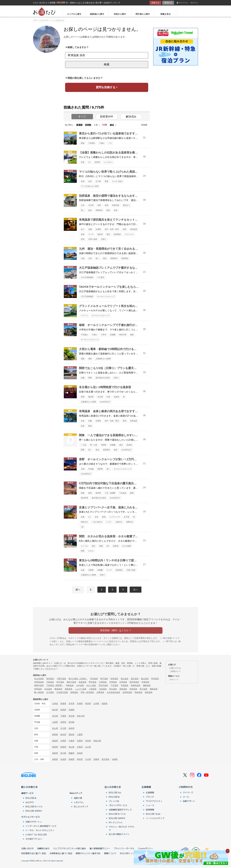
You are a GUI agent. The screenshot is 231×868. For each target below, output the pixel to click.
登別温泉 (50, 679)
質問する (168, 3)
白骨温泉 (103, 682)
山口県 (88, 747)
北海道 (55, 704)
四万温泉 (60, 682)
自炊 (116, 210)
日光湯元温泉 (62, 692)
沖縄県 (115, 759)
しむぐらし (79, 802)
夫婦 (83, 258)
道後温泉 (69, 689)
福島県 (105, 704)
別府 (99, 205)
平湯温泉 (124, 685)
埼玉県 (55, 716)
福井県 (72, 728)
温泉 (83, 234)
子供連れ (92, 143)
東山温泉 (124, 679)
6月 (108, 546)
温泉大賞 (78, 798)
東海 (83, 397)
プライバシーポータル (124, 848)
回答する (155, 3)
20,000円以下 (105, 402)
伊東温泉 (145, 682)
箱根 (132, 335)
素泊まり (127, 205)
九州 (83, 205)
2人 (90, 162)
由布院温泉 (127, 692)
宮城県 (80, 704)
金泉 (83, 426)
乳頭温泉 (94, 679)
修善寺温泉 (39, 685)
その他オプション (34, 839)
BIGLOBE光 (31, 798)
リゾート (84, 316)
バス (110, 143)
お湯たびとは (175, 668)
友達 (83, 162)
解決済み (131, 117)
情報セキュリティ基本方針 (88, 853)
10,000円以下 (126, 450)
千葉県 (63, 716)
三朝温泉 (93, 689)
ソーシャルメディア (155, 818)
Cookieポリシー (146, 848)
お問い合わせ (27, 848)
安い (83, 210)
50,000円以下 (115, 498)
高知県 (80, 753)
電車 (107, 181)
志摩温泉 (100, 692)
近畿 (90, 229)
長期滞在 (99, 210)
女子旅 (98, 181)
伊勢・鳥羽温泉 (87, 692)
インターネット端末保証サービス (41, 826)
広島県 (80, 747)
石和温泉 (123, 682)
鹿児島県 (105, 759)
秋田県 (88, 704)
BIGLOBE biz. (115, 792)
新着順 (79, 125)
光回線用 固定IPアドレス (120, 810)
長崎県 (72, 759)
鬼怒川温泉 (71, 682)
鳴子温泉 (104, 679)
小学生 (104, 335)
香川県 (63, 753)
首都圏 (113, 335)
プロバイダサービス (118, 805)
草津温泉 (155, 679)
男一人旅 (94, 445)
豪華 (132, 493)
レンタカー (108, 162)
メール (186, 797)
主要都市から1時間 (88, 402)
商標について (110, 853)
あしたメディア (81, 806)
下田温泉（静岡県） (55, 685)
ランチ (91, 234)
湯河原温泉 (134, 682)
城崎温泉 (147, 685)
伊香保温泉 (39, 682)
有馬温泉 (134, 229)
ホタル (91, 551)
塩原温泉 (82, 682)
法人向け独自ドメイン (119, 834)
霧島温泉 (154, 689)
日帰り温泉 (93, 239)
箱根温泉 (74, 692)
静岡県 (55, 735)
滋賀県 (55, 741)
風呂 (108, 234)
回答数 (88, 125)
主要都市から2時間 (103, 359)
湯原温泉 (123, 689)
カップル (84, 546)
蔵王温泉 (135, 679)
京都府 (63, 741)
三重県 (80, 735)
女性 (90, 181)
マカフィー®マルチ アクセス (121, 828)
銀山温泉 (145, 679)
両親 (83, 359)
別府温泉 (116, 205)
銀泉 (90, 426)
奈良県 (88, 741)
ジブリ (109, 522)
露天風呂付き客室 (103, 378)
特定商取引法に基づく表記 (34, 853)
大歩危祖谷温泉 (113, 692)
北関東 (104, 445)
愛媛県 (72, 753)
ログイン (194, 3)
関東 (83, 450)
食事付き (130, 522)
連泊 (121, 445)
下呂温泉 (123, 493)
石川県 (63, 728)
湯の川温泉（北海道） (78, 679)
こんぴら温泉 (81, 689)
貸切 (83, 239)
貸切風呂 (117, 234)
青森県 (63, 704)
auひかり (30, 802)
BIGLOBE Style (153, 814)
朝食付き (84, 522)
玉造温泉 (103, 689)
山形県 (96, 704)
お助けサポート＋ (34, 822)
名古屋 (100, 397)
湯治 (90, 210)
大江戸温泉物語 (87, 277)
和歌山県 (97, 741)
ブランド (150, 797)
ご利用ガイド (175, 671)
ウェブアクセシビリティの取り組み (70, 848)
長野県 (100, 469)
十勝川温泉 (61, 679)
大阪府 (72, 741)
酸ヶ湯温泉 (39, 692)
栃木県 (55, 710)
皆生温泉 (113, 689)
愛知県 (91, 397)
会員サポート (189, 801)
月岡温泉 (113, 682)
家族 (83, 143)
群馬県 (63, 710)
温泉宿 (97, 162)
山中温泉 (80, 685)
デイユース (129, 234)
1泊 (82, 527)
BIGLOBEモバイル (34, 806)
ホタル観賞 (127, 546)
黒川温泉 (143, 689)
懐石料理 (84, 498)
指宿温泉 (149, 692)
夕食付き (119, 522)
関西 (90, 378)
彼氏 (94, 546)
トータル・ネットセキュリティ (40, 830)
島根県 (63, 747)
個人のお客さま (29, 787)
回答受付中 (107, 117)
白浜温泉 (48, 689)
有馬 (124, 229)
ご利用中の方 (186, 787)
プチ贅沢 (101, 277)
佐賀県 (63, 759)
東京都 (72, 716)
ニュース (150, 805)
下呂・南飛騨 (110, 493)
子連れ (102, 143)
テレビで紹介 (117, 181)
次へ (136, 590)
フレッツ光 (114, 801)
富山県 (55, 728)
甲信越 (91, 469)
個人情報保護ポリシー (100, 848)
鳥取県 (55, 747)
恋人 (83, 229)
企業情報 (146, 787)
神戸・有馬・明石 (112, 229)
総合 (112, 125)
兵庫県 (98, 229)
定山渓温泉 (39, 679)
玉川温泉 (50, 692)
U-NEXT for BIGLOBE (36, 835)
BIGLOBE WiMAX (34, 811)
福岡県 (55, 759)
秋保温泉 (114, 679)
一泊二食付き (97, 522)
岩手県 (72, 704)
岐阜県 (98, 493)
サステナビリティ (154, 801)
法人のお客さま (113, 787)
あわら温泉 (91, 685)
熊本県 (80, 759)
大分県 (91, 205)
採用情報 (150, 810)
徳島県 (55, 753)
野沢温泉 (93, 682)
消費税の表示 (43, 848)
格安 (108, 210)
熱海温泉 (138, 692)
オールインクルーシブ (106, 296)
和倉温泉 (70, 685)
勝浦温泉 (58, 689)
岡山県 (72, 747)
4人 (90, 517)
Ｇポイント (174, 679)
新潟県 (72, 722)
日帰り (104, 239)
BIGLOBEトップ (127, 853)
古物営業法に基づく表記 (61, 853)
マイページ (182, 3)
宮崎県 (96, 759)
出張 (108, 397)
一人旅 (84, 445)
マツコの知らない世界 (90, 186)
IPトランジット (116, 822)
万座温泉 (50, 682)
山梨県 (55, 722)
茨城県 (72, 710)
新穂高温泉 (136, 685)
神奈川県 (123, 335)
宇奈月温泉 (103, 685)
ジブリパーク (115, 517)
